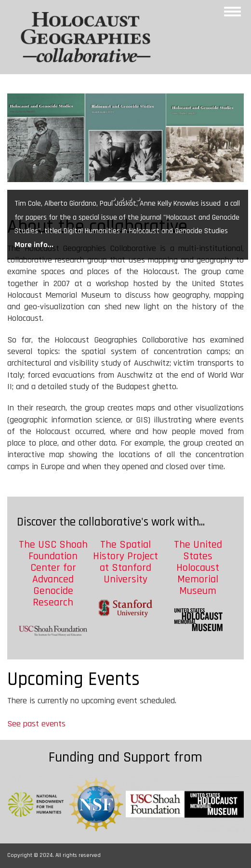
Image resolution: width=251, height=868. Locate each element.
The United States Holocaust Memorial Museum (198, 568)
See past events (36, 724)
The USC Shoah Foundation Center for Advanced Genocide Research (53, 574)
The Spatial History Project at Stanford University (125, 562)
